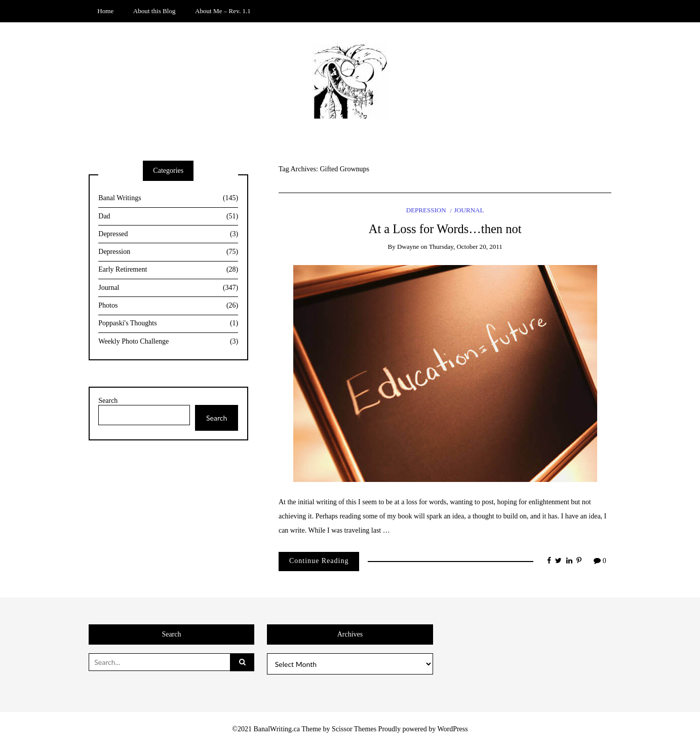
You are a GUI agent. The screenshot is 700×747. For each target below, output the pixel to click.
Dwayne (408, 247)
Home (105, 11)
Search (108, 401)
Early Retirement (168, 270)
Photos (168, 306)
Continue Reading (319, 561)
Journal (469, 210)
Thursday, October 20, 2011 (466, 247)
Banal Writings (168, 198)
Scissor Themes (354, 729)
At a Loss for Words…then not (445, 229)
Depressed (168, 234)
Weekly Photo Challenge (168, 342)
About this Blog (154, 11)
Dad (168, 217)
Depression (426, 210)
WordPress (452, 729)
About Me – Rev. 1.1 (223, 11)
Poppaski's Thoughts (168, 324)
